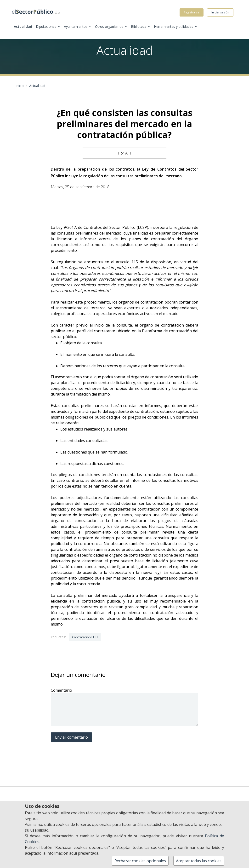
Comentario (61, 690)
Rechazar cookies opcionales (140, 861)
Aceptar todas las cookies (199, 861)
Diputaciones (48, 26)
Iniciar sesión (220, 12)
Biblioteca (141, 26)
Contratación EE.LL (85, 637)
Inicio (20, 86)
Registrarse (192, 12)
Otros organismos (111, 26)
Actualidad (23, 26)
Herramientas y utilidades (175, 26)
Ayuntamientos (78, 26)
